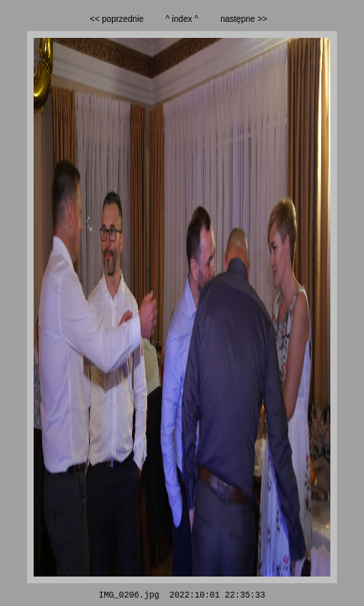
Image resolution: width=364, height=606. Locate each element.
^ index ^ (182, 19)
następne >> (244, 19)
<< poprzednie (117, 19)
